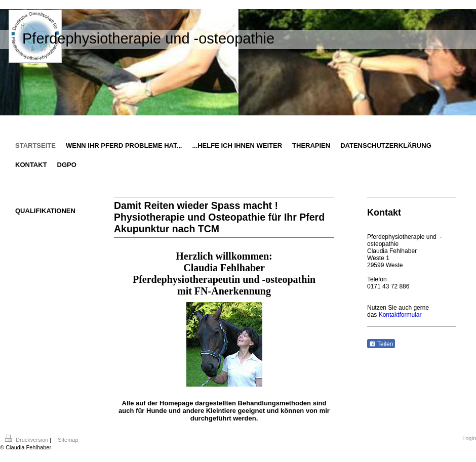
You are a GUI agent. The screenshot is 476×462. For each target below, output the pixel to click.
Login (469, 438)
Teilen (381, 344)
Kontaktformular (400, 315)
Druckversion (27, 440)
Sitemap (68, 440)
